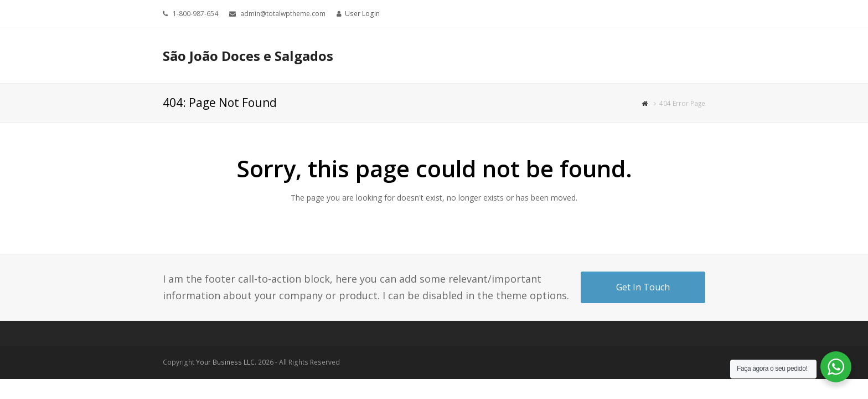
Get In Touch (643, 287)
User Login (362, 14)
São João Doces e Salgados (248, 56)
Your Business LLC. (226, 362)
